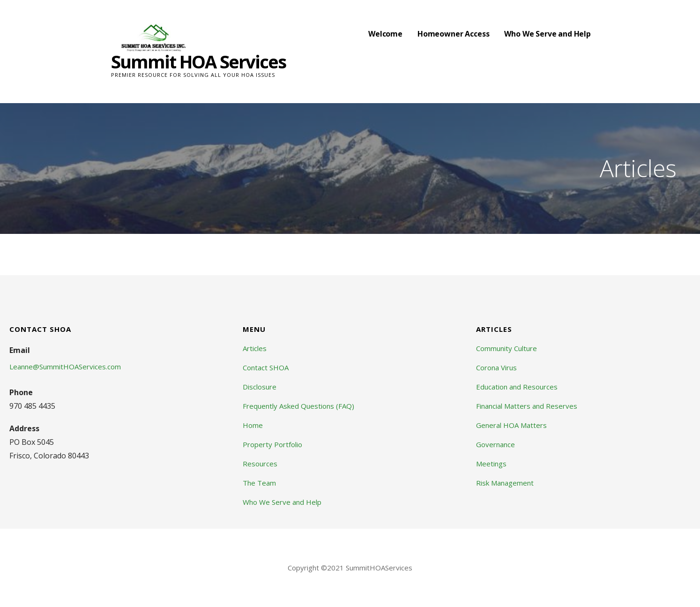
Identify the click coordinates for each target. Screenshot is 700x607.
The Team (259, 483)
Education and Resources (517, 387)
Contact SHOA (266, 367)
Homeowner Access (453, 34)
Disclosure (260, 387)
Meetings (491, 464)
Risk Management (505, 483)
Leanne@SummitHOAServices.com (65, 367)
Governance (495, 444)
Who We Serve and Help (547, 34)
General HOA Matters (511, 425)
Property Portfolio (272, 444)
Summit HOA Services (198, 61)
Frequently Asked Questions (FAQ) (298, 406)
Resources (260, 464)
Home (253, 425)
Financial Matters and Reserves (527, 406)
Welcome (385, 34)
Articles (255, 348)
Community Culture (506, 348)
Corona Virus (496, 367)
